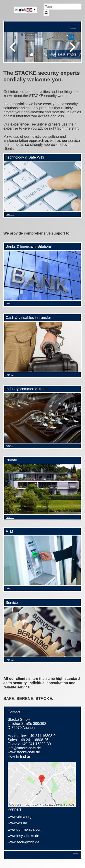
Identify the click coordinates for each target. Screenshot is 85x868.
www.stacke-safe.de (24, 752)
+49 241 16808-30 (36, 744)
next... (10, 214)
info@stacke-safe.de (24, 748)
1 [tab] (32, 55)
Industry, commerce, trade (27, 389)
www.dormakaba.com (25, 829)
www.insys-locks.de (23, 836)
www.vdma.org (20, 817)
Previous (12, 47)
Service (12, 603)
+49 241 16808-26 (34, 740)
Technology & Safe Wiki (25, 157)
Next (73, 47)
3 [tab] (46, 55)
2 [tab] (39, 55)
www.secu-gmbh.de (24, 842)
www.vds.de (17, 823)
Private (11, 460)
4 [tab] (53, 55)
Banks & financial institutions (29, 246)
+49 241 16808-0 (42, 736)
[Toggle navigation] (73, 27)
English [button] (24, 10)
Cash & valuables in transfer (28, 318)
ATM (9, 531)
